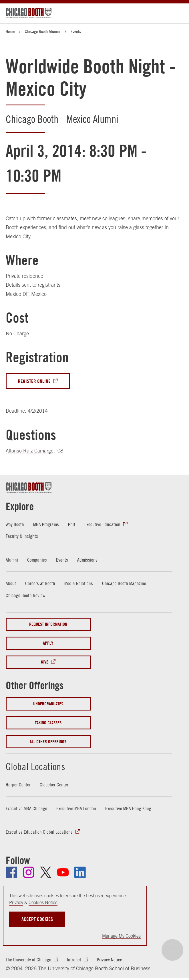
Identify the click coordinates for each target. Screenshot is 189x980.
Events (76, 31)
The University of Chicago (28, 960)
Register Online (34, 381)
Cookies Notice (43, 902)
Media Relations (79, 584)
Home (10, 31)
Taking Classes (48, 723)
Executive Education (103, 525)
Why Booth (15, 525)
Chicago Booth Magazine (125, 584)
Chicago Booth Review (26, 596)
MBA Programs (47, 525)
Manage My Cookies (121, 936)
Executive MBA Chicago (27, 809)
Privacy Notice (110, 960)
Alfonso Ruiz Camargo (30, 451)
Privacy (16, 902)
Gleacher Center (54, 785)
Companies (37, 560)
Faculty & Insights (22, 537)
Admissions (88, 560)
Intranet (74, 960)
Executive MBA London (77, 809)
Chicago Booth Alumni (43, 31)
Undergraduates (48, 704)
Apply (48, 643)
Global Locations (42, 766)
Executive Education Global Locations (39, 832)
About (11, 584)
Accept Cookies (37, 919)
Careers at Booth (40, 584)
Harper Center (18, 785)
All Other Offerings (48, 742)
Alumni (12, 560)
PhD (72, 525)
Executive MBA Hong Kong (129, 809)
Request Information (48, 624)
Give (45, 662)
